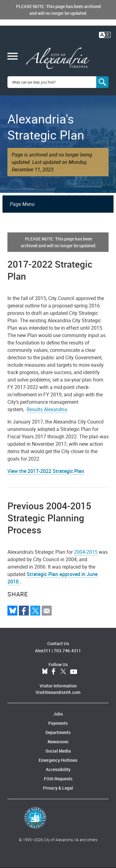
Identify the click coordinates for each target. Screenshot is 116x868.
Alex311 (43, 651)
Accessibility (58, 769)
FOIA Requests (58, 779)
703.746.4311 (67, 651)
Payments (58, 723)
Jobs (58, 714)
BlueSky (45, 672)
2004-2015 (86, 552)
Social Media (58, 751)
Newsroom (58, 742)
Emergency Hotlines (58, 760)
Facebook (54, 672)
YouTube (74, 672)
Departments (58, 732)
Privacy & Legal (58, 788)
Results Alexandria (47, 409)
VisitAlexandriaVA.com (58, 692)
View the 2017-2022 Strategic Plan (46, 471)
